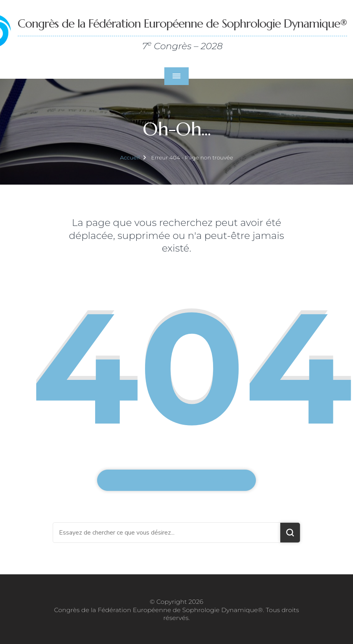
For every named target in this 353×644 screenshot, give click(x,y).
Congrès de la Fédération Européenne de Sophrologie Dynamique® (182, 23)
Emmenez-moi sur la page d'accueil (177, 480)
